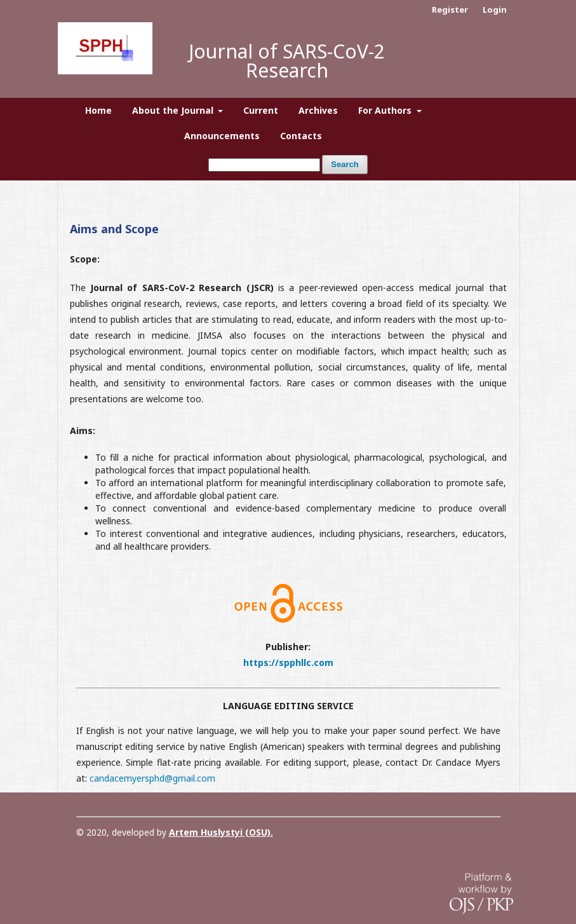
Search (345, 164)
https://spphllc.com (288, 662)
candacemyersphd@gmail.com (152, 778)
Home (98, 110)
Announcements (222, 136)
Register (450, 10)
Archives (318, 110)
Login (495, 10)
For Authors (386, 110)
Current (261, 110)
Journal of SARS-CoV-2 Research (287, 61)
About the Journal (174, 110)
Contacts (301, 136)
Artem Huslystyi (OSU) (220, 832)
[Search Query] (264, 165)
